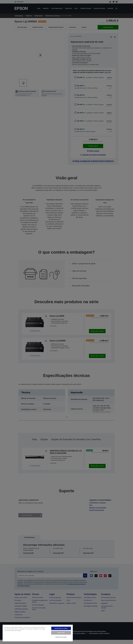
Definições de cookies (61, 637)
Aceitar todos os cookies (61, 628)
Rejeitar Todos (61, 633)
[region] (38, 633)
